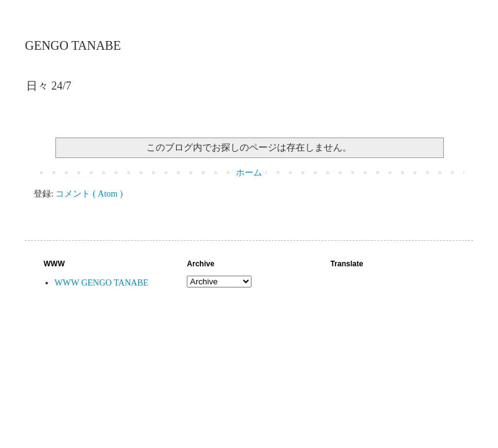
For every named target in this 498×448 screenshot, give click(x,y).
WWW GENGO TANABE (102, 283)
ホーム (249, 173)
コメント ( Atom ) (89, 194)
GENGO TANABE (73, 45)
